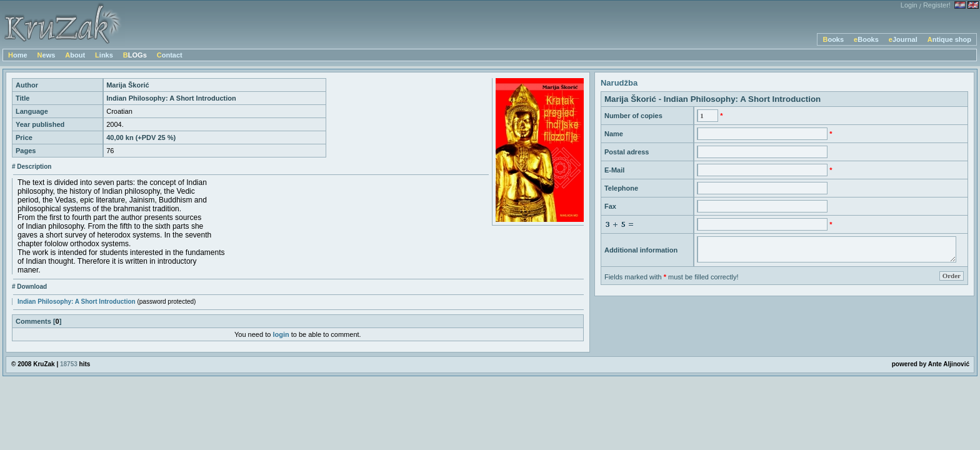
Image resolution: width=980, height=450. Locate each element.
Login (909, 5)
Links (104, 55)
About (75, 55)
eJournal (903, 39)
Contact (170, 55)
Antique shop (949, 39)
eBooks (866, 39)
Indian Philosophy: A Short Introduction (77, 302)
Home (18, 55)
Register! (937, 5)
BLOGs (135, 55)
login (281, 334)
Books (833, 39)
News (47, 55)
